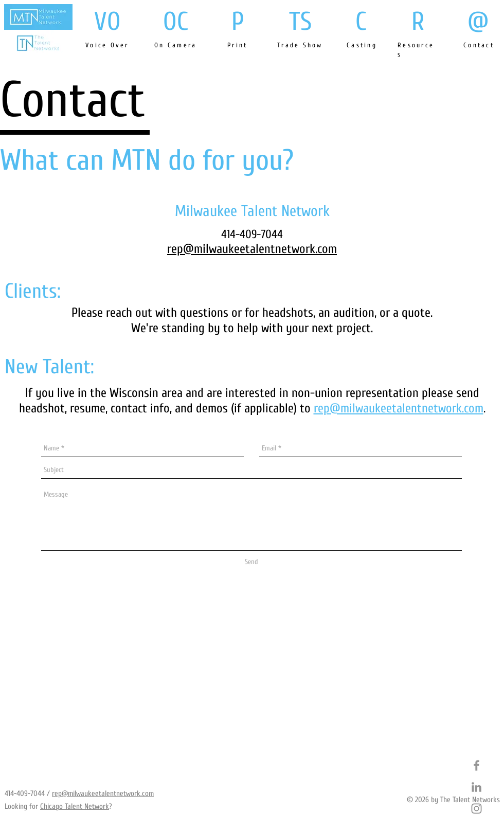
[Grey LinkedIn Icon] (476, 787)
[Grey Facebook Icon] (476, 765)
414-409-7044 (25, 794)
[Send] (251, 563)
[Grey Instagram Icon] (476, 809)
